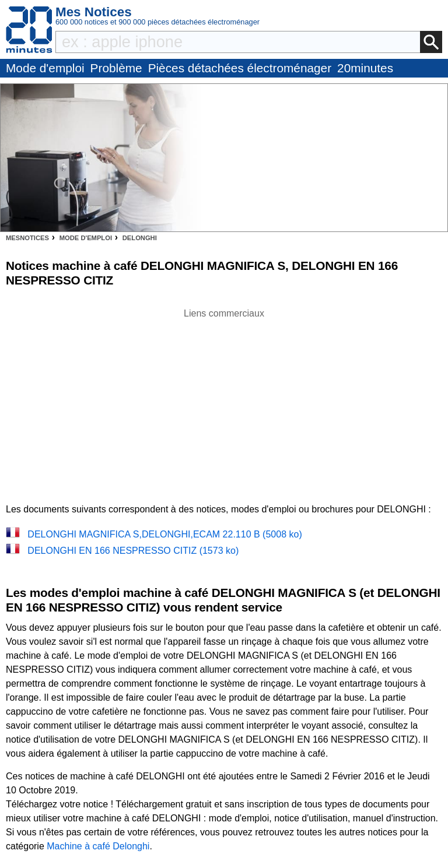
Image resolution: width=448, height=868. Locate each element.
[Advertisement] (224, 402)
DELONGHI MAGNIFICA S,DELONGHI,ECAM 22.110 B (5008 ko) (164, 534)
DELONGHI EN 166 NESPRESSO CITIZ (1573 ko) (133, 551)
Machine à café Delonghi (98, 846)
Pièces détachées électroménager (240, 68)
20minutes (365, 68)
